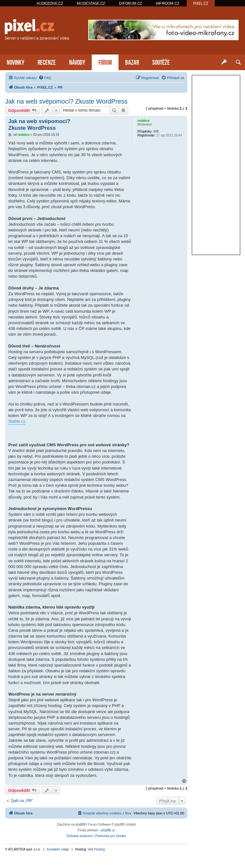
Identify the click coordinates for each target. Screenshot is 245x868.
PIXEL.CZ (201, 3)
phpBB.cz (108, 830)
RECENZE (47, 62)
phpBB (80, 824)
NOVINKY (15, 62)
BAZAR (132, 62)
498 (156, 131)
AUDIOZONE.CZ (50, 3)
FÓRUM (105, 62)
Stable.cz (17, 421)
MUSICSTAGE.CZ (91, 3)
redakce (143, 121)
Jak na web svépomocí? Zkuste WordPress (66, 101)
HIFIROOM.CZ (168, 3)
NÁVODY (77, 62)
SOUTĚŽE (161, 62)
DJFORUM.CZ (130, 3)
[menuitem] (45, 78)
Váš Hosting (96, 849)
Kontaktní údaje (58, 849)
